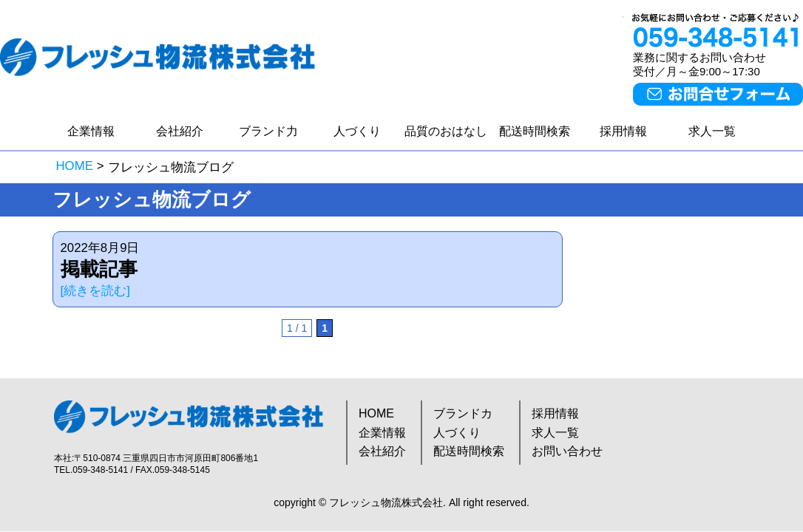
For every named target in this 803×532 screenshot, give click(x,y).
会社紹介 (180, 131)
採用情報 (623, 131)
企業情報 (91, 131)
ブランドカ (463, 413)
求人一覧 (712, 131)
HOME (75, 166)
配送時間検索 (535, 131)
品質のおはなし (446, 131)
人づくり (357, 131)
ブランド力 (268, 131)
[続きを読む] (95, 291)
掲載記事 (99, 269)
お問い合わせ (567, 451)
